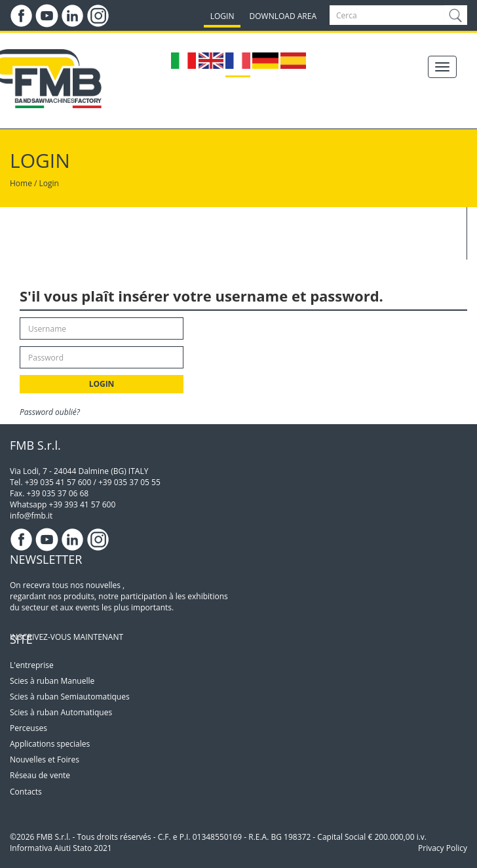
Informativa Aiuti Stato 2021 (61, 848)
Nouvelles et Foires (45, 759)
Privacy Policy (443, 848)
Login (49, 183)
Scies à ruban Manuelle (52, 681)
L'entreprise (32, 665)
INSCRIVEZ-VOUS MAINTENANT (67, 637)
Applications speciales (50, 744)
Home (21, 183)
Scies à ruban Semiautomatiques (70, 697)
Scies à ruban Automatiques (61, 712)
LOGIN (222, 16)
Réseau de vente (40, 775)
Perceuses (29, 728)
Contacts (26, 792)
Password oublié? (50, 412)
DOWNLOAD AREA (283, 16)
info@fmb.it (31, 516)
